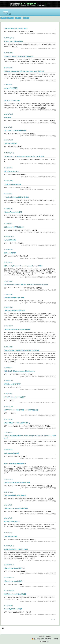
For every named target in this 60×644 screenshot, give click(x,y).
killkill (5, 12)
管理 (26, 18)
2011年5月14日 (9, 294)
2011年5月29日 (9, 281)
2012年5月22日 (9, 209)
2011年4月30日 (9, 307)
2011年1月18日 (9, 492)
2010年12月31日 (9, 546)
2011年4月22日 (9, 347)
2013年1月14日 (9, 140)
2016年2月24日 (9, 53)
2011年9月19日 (9, 249)
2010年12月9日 (9, 606)
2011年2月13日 (9, 432)
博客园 (4, 18)
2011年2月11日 (9, 450)
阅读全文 (30, 32)
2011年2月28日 (9, 407)
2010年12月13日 (9, 591)
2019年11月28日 (9, 38)
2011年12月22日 (9, 237)
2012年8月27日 (9, 181)
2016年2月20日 (9, 68)
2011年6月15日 (9, 262)
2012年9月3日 (8, 168)
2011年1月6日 (8, 505)
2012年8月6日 (8, 194)
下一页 (53, 619)
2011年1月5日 (8, 518)
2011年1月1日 (8, 533)
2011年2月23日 (9, 419)
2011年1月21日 (9, 479)
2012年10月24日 (9, 153)
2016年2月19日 (9, 85)
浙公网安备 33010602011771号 (42, 639)
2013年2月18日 (9, 114)
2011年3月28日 (9, 381)
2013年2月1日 (8, 127)
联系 (18, 18)
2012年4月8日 (8, 224)
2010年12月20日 (9, 565)
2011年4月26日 (9, 326)
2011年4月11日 (9, 368)
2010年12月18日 (9, 578)
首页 (11, 18)
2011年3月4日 (8, 393)
